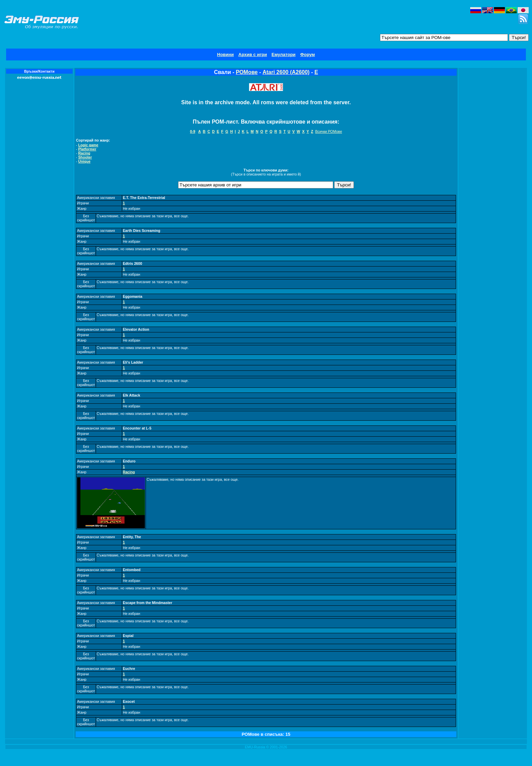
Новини (225, 54)
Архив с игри (253, 54)
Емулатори (283, 54)
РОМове (247, 72)
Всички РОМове (329, 131)
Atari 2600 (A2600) (286, 72)
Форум (308, 54)
